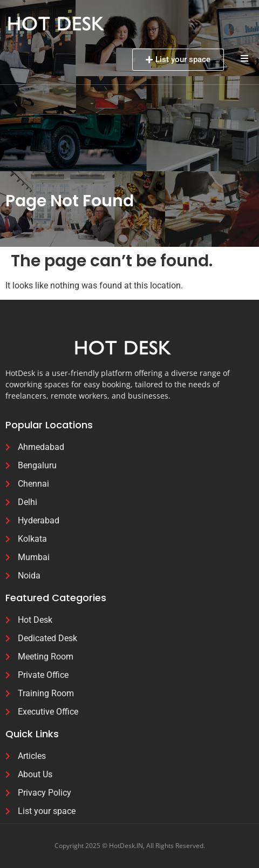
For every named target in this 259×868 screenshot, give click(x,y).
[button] (244, 58)
